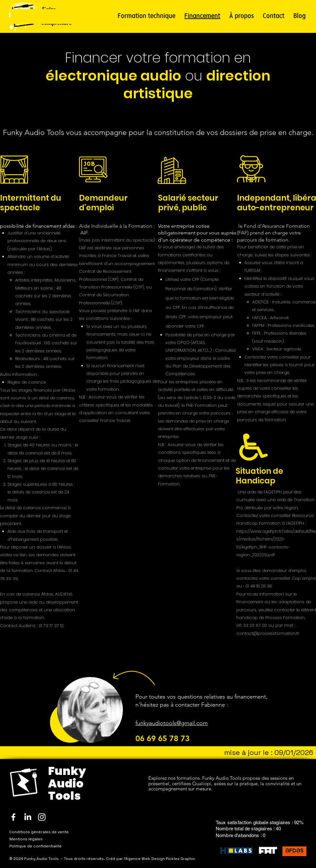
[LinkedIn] (28, 817)
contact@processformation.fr (268, 633)
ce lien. (20, 555)
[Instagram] (42, 817)
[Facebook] (13, 817)
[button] (147, 16)
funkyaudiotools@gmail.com (172, 723)
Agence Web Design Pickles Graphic (160, 859)
